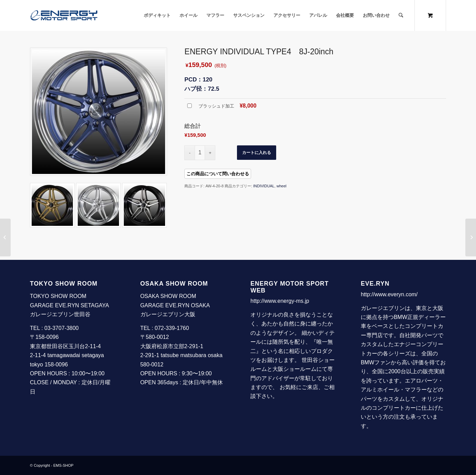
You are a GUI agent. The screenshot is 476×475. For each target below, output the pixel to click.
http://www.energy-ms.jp (280, 301)
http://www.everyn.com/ (389, 294)
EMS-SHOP (63, 465)
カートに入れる (257, 153)
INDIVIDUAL (264, 186)
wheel (282, 186)
